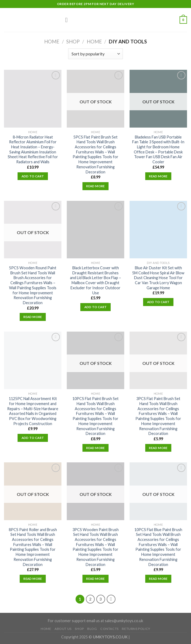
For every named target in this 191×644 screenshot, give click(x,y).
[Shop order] (95, 54)
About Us (63, 629)
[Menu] (68, 20)
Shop (73, 42)
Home (52, 42)
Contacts (109, 629)
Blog (92, 629)
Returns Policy (136, 629)
